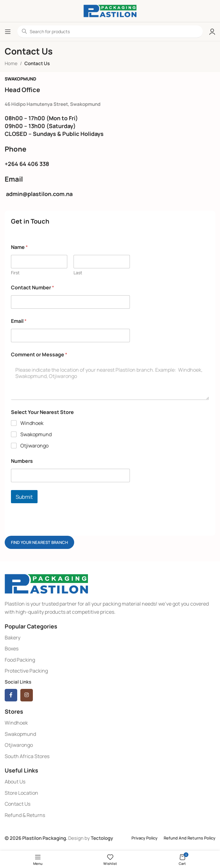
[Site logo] (110, 10)
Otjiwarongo (34, 446)
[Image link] (46, 584)
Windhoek (32, 423)
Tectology (102, 838)
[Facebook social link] (11, 695)
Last (78, 273)
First (15, 273)
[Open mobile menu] (8, 32)
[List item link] (110, 638)
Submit (24, 497)
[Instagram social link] (27, 695)
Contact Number (33, 288)
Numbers (22, 461)
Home (11, 63)
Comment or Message (39, 355)
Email (19, 321)
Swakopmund (36, 434)
